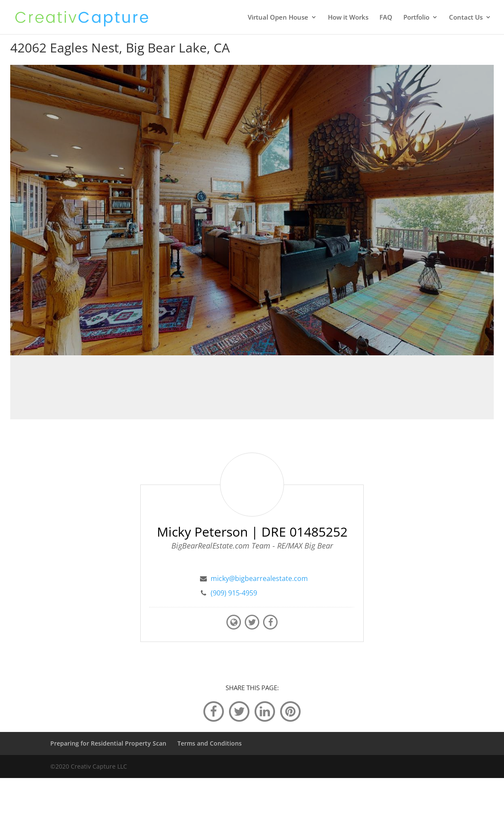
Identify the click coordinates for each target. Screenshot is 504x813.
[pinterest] (290, 711)
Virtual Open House (278, 18)
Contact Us (466, 18)
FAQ (386, 18)
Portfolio (416, 18)
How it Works (348, 18)
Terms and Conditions (210, 743)
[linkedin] (265, 711)
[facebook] (214, 711)
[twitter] (239, 711)
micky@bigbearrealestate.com (259, 578)
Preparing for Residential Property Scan (108, 743)
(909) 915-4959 (234, 593)
